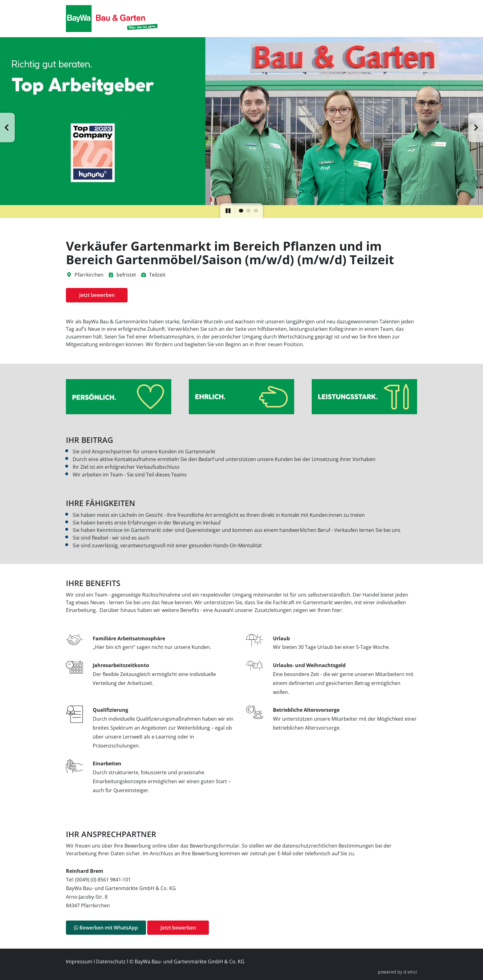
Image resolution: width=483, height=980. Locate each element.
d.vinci (410, 972)
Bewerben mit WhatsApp (106, 928)
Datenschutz (111, 962)
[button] (7, 128)
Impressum (79, 962)
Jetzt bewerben (97, 295)
